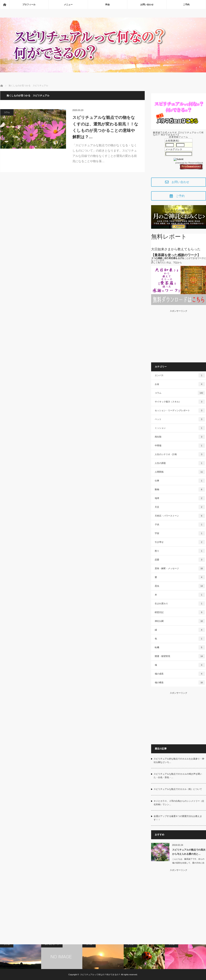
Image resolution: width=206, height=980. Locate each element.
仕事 (180, 481)
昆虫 (180, 586)
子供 (180, 525)
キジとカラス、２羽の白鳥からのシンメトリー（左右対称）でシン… (179, 803)
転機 (180, 647)
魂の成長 (180, 674)
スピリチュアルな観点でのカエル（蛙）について (178, 789)
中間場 (180, 446)
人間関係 (180, 472)
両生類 (180, 437)
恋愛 (180, 560)
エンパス (180, 375)
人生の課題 (180, 463)
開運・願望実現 (180, 656)
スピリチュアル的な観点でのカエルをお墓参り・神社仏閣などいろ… (179, 761)
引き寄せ (180, 542)
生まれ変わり (180, 604)
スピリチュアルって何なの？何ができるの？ (100, 975)
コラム (7, 112)
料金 (108, 5)
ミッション (180, 428)
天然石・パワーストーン (180, 516)
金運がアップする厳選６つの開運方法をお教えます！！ (178, 818)
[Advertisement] (179, 335)
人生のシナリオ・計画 (180, 454)
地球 (180, 498)
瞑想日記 (180, 612)
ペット (180, 419)
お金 (180, 384)
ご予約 (186, 5)
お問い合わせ (147, 5)
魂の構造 (180, 683)
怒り (180, 551)
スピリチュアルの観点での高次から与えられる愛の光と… (189, 852)
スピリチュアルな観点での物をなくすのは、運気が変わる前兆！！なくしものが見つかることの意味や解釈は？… (105, 127)
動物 (180, 489)
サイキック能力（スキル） (180, 402)
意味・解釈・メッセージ (180, 568)
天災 (180, 507)
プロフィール (29, 5)
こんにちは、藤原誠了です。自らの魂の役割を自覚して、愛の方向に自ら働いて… (188, 863)
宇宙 (180, 533)
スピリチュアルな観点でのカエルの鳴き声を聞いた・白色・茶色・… (178, 776)
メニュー (68, 5)
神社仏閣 (180, 621)
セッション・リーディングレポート (180, 410)
